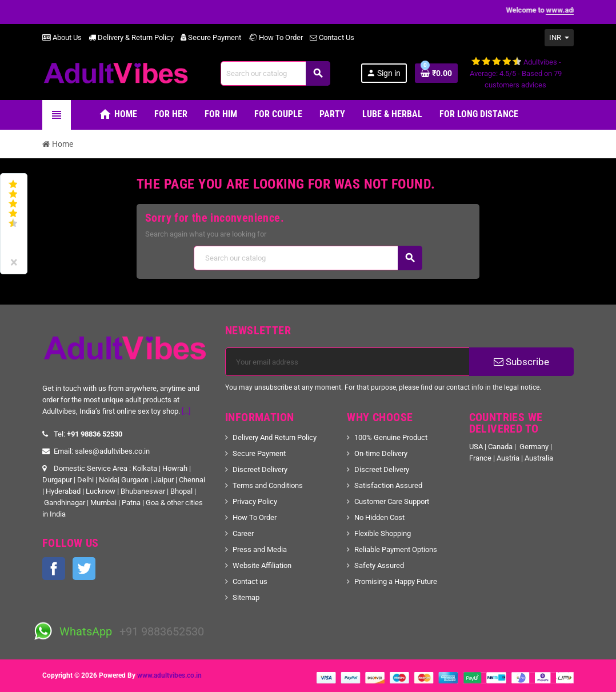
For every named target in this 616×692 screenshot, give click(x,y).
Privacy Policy (255, 501)
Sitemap (246, 597)
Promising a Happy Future (396, 581)
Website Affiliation (262, 565)
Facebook (54, 569)
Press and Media (260, 549)
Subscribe (521, 362)
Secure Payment (211, 37)
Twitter (84, 569)
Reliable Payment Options (396, 549)
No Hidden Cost (379, 517)
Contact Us (332, 37)
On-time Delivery (381, 453)
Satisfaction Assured (388, 485)
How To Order (275, 37)
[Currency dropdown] (559, 38)
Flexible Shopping (383, 533)
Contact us (250, 581)
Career (243, 533)
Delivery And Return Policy (275, 437)
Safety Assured (379, 565)
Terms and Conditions (268, 485)
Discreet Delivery (260, 469)
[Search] (275, 73)
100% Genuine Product (391, 437)
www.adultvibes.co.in (169, 675)
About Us (62, 37)
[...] (186, 411)
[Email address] (347, 362)
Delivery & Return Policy (131, 37)
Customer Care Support (392, 501)
